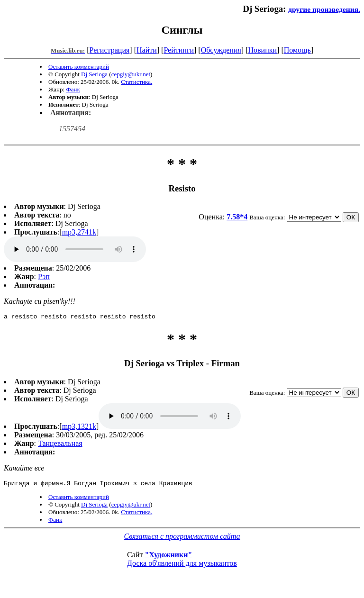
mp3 (75, 249)
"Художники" (168, 557)
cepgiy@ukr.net (131, 74)
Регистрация (110, 50)
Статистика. (136, 82)
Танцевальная (60, 445)
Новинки (262, 50)
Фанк (73, 89)
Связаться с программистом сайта (182, 539)
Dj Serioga (94, 74)
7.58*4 (237, 217)
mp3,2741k (79, 232)
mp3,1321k (79, 428)
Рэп (44, 276)
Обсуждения (221, 50)
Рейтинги (179, 50)
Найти (147, 50)
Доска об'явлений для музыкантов (182, 566)
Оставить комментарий (79, 67)
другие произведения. (324, 9)
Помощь (297, 50)
